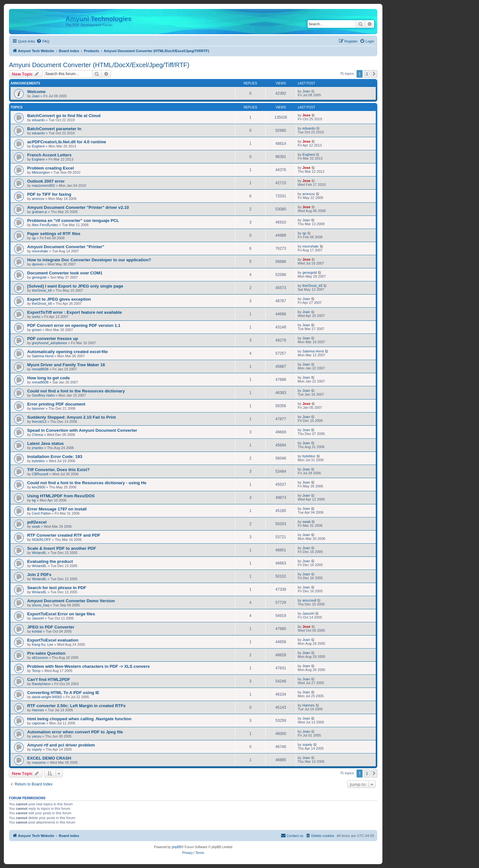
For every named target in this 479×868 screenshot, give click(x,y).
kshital (37, 631)
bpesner (38, 408)
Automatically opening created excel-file (67, 352)
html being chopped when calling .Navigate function (79, 719)
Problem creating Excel (51, 168)
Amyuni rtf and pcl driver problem (61, 745)
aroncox (38, 199)
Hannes (38, 710)
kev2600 (39, 487)
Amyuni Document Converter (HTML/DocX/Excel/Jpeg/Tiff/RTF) (99, 65)
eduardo (38, 120)
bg (34, 500)
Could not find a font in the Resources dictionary (76, 391)
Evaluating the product (50, 561)
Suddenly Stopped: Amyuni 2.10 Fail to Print (71, 417)
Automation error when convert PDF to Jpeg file (75, 732)
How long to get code (48, 378)
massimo (39, 762)
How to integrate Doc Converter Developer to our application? (89, 260)
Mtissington (41, 172)
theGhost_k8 (42, 290)
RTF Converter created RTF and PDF (64, 535)
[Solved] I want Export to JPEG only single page (75, 286)
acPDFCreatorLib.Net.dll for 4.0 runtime (67, 142)
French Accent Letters (49, 155)
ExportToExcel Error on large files (61, 614)
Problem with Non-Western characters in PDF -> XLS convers (88, 666)
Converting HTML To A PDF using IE (63, 693)
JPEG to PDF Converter (51, 627)
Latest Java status (45, 443)
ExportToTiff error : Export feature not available (75, 312)
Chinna (38, 435)
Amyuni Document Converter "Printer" (66, 247)
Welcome (36, 92)
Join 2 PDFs (39, 575)
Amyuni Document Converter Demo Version (71, 601)
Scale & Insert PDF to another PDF (62, 548)
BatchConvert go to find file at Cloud (64, 116)
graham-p (39, 212)
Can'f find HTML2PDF (49, 679)
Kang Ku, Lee (43, 644)
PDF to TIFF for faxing (49, 194)
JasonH (38, 618)
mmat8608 (40, 369)
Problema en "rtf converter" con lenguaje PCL (73, 221)
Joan (36, 96)
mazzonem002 (43, 185)
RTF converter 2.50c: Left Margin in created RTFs (76, 706)
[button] (374, 74)
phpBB (177, 847)
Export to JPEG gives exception (59, 299)
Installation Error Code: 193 (55, 457)
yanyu (37, 736)
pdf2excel (37, 522)
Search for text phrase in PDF (57, 588)
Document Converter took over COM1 (65, 273)
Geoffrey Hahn (43, 395)
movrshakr (40, 251)
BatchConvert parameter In (54, 129)
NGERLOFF (42, 540)
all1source (40, 658)
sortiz (36, 317)
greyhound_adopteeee (50, 343)
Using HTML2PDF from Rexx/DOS (61, 496)
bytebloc (39, 461)
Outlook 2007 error (46, 181)
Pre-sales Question (46, 653)
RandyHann (41, 684)
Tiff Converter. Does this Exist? (58, 470)
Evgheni (38, 146)
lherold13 (39, 422)
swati (36, 526)
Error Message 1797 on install (57, 509)
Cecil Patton (41, 513)
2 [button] (367, 74)
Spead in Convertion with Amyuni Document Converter (82, 430)
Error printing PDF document (56, 404)
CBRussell (40, 474)
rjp (34, 238)
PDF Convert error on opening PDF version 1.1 (74, 325)
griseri (37, 330)
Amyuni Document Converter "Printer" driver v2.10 (78, 207)
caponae (39, 723)
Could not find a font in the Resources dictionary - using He (87, 483)
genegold (39, 277)
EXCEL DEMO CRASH (49, 758)
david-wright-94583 (47, 697)
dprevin (38, 264)
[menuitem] (43, 41)
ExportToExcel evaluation (53, 640)
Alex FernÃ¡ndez (45, 225)
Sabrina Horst (43, 356)
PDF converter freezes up (53, 339)
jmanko (38, 448)
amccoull (309, 600)
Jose (306, 115)
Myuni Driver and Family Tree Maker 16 (66, 365)
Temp (36, 671)
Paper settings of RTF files (54, 234)
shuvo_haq (41, 605)
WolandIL (39, 553)
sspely (37, 749)
